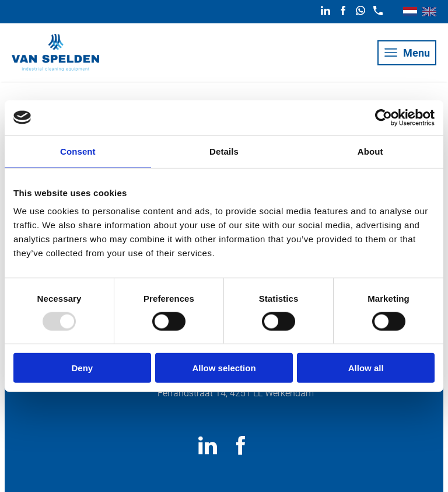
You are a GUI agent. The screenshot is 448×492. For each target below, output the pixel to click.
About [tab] (370, 151)
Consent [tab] (78, 151)
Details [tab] (224, 151)
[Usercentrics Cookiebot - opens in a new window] (384, 117)
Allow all (366, 368)
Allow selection (224, 368)
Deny (82, 368)
